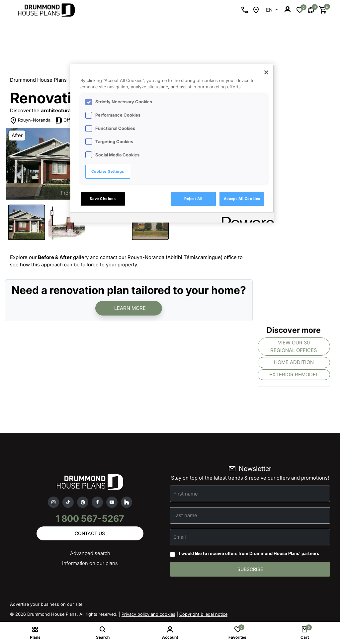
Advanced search (90, 553)
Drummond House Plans (38, 80)
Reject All (193, 199)
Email (180, 537)
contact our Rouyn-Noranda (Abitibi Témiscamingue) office (168, 257)
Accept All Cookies (242, 199)
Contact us (90, 533)
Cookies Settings (108, 171)
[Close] (266, 72)
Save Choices (103, 199)
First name (186, 494)
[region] (172, 143)
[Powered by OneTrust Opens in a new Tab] (246, 218)
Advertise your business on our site (46, 604)
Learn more (130, 308)
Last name (185, 515)
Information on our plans (90, 563)
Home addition (294, 362)
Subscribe (250, 569)
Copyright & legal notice (203, 614)
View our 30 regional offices (294, 346)
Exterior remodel (294, 374)
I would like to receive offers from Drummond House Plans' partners (249, 553)
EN (270, 10)
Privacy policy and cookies (148, 614)
